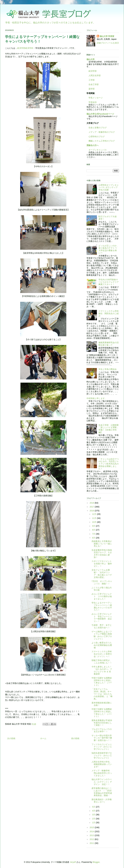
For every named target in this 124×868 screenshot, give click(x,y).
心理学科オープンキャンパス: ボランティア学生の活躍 (109, 187)
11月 (94, 518)
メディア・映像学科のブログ (101, 132)
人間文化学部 (95, 75)
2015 (92, 827)
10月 (94, 522)
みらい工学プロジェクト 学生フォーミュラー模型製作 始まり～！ (102, 618)
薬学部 (92, 89)
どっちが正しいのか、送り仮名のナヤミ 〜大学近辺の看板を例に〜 (109, 249)
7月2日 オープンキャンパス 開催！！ (102, 582)
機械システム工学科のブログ (101, 141)
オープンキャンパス (97, 150)
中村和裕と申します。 (97, 398)
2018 (92, 503)
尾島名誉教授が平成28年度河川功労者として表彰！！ (102, 723)
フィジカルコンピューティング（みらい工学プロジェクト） (102, 747)
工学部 (92, 80)
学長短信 (92, 102)
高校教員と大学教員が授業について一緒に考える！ (102, 544)
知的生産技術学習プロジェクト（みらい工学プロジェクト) (102, 755)
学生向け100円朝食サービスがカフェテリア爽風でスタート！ (109, 282)
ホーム (43, 738)
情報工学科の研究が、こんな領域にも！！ (102, 662)
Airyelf (73, 862)
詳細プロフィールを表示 (108, 43)
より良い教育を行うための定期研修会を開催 (102, 645)
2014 (92, 831)
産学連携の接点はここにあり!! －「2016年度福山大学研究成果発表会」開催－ (102, 792)
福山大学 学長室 (107, 36)
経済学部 (93, 71)
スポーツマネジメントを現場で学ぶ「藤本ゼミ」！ (102, 564)
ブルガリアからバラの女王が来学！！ (102, 730)
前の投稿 (75, 738)
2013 (92, 835)
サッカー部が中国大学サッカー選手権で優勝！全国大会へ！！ (102, 738)
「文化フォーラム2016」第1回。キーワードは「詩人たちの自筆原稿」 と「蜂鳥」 (102, 694)
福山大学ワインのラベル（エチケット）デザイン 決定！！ (102, 782)
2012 (92, 839)
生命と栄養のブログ (97, 128)
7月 (94, 534)
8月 (94, 530)
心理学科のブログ (96, 137)
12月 (94, 514)
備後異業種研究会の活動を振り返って (109, 344)
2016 (92, 511)
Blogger (96, 862)
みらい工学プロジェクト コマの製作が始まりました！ (102, 596)
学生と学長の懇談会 (108, 369)
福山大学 (91, 59)
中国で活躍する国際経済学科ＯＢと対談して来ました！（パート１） (102, 713)
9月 (94, 526)
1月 (94, 823)
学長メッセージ (95, 98)
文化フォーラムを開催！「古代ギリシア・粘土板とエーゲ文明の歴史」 (102, 574)
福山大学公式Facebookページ (100, 114)
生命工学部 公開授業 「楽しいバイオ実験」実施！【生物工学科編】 (110, 429)
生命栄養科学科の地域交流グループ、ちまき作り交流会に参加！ (102, 554)
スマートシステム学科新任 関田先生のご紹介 (109, 313)
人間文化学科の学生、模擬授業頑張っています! (102, 764)
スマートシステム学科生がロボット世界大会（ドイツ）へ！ (102, 654)
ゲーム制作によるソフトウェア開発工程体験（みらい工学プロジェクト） (102, 635)
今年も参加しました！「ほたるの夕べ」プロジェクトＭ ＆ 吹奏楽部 (102, 670)
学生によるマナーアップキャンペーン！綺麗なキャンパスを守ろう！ (102, 606)
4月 (94, 811)
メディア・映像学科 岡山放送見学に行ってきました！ (102, 773)
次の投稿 (11, 738)
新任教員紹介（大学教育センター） (102, 801)
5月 (94, 807)
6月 (94, 538)
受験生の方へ (93, 145)
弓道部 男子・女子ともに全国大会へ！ (102, 626)
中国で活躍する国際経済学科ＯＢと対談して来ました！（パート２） (102, 682)
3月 (94, 815)
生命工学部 (94, 84)
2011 (92, 843)
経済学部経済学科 (25, 48)
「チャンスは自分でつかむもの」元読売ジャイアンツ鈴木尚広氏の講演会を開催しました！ (109, 464)
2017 (92, 507)
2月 (94, 819)
